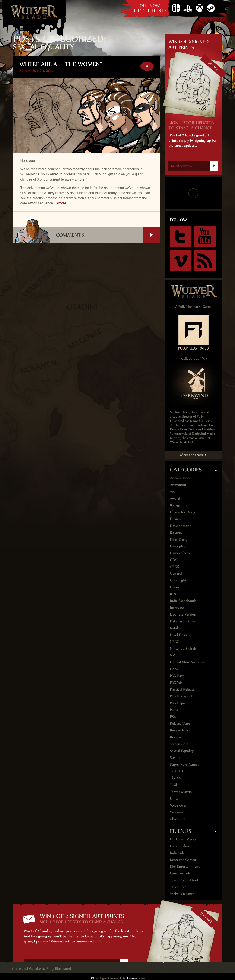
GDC (174, 560)
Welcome (177, 812)
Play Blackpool (181, 696)
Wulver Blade (34, 12)
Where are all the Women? (61, 64)
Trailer (175, 785)
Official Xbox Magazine (188, 662)
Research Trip (181, 730)
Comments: (108, 235)
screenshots (179, 744)
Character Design (184, 512)
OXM (174, 669)
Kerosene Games (183, 860)
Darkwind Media (183, 839)
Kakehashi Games (183, 621)
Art (172, 491)
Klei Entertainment (185, 866)
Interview (177, 607)
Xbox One (200, 8)
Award (175, 498)
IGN (173, 594)
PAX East (177, 676)
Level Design (180, 635)
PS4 (188, 8)
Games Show (180, 553)
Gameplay (178, 546)
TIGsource (178, 887)
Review (175, 737)
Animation (178, 485)
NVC (174, 655)
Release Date (180, 723)
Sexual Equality (182, 751)
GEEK (174, 567)
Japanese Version (183, 614)
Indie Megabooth (183, 601)
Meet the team (191, 455)
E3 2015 (176, 532)
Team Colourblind (184, 880)
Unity (174, 798)
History (176, 587)
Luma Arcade (180, 873)
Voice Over (178, 805)
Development (180, 526)
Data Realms (180, 846)
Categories (186, 470)
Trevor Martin (181, 792)
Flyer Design (180, 539)
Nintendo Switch (176, 8)
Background (179, 505)
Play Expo (177, 703)
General (176, 573)
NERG (175, 642)
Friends (181, 831)
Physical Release (182, 689)
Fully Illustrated (59, 968)
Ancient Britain (182, 478)
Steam (211, 8)
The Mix (176, 778)
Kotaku (175, 628)
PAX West (177, 682)
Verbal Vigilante (182, 894)
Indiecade (177, 853)
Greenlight (178, 580)
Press (174, 710)
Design (175, 519)
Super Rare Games (185, 764)
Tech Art (177, 771)
